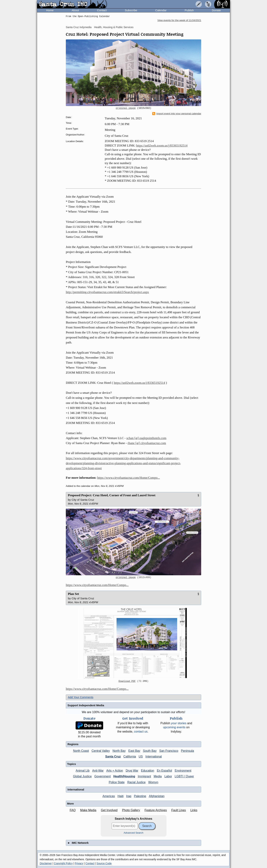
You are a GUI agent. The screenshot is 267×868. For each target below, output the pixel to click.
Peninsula (187, 751)
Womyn (153, 782)
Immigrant (144, 776)
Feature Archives (156, 810)
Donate (216, 10)
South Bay (150, 751)
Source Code (104, 863)
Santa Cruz (113, 757)
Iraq (129, 796)
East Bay (134, 751)
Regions (73, 744)
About (75, 10)
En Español (164, 771)
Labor (168, 776)
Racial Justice (136, 782)
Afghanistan (157, 796)
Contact (102, 10)
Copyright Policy (63, 863)
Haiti (121, 796)
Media (158, 776)
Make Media (88, 810)
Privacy (79, 863)
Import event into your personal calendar (177, 114)
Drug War (132, 771)
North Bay (119, 751)
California (130, 757)
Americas (109, 796)
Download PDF (127, 681)
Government (103, 776)
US (141, 757)
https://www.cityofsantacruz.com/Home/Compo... (128, 478)
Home (50, 10)
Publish (189, 10)
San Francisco (169, 751)
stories (179, 723)
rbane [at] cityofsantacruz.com (147, 443)
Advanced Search (134, 833)
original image (126, 108)
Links (194, 810)
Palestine (140, 796)
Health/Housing (124, 776)
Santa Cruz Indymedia (79, 27)
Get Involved (109, 810)
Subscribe (131, 10)
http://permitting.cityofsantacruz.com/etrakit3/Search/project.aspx (107, 292)
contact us (141, 732)
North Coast (81, 751)
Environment (183, 771)
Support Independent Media (86, 705)
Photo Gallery (131, 810)
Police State (117, 782)
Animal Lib (83, 771)
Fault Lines (179, 810)
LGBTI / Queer (184, 776)
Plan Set (73, 594)
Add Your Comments (81, 697)
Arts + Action (115, 771)
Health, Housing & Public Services (114, 27)
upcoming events (174, 727)
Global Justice (82, 776)
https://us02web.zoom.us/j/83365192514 (162, 146)
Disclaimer (46, 863)
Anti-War (98, 771)
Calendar (161, 10)
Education (147, 771)
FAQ (73, 810)
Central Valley (101, 751)
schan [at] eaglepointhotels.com (146, 438)
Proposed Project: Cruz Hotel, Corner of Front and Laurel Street (112, 495)
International (154, 757)
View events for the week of (179, 20)
